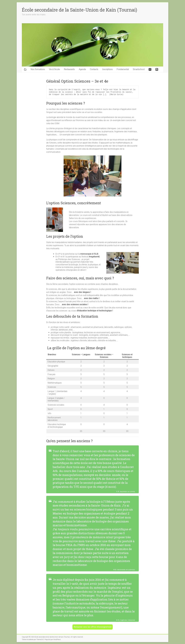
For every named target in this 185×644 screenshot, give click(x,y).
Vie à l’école (54, 69)
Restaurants (69, 69)
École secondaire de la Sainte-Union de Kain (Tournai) (79, 10)
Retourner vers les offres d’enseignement (93, 627)
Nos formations (38, 69)
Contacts (94, 69)
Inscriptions (107, 69)
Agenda (82, 69)
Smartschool (139, 69)
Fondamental (123, 69)
